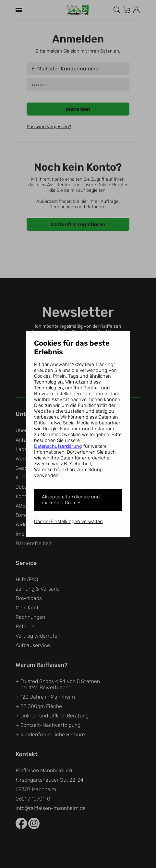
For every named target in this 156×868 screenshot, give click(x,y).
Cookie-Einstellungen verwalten (68, 521)
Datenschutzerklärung (58, 446)
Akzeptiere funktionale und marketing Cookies (71, 500)
